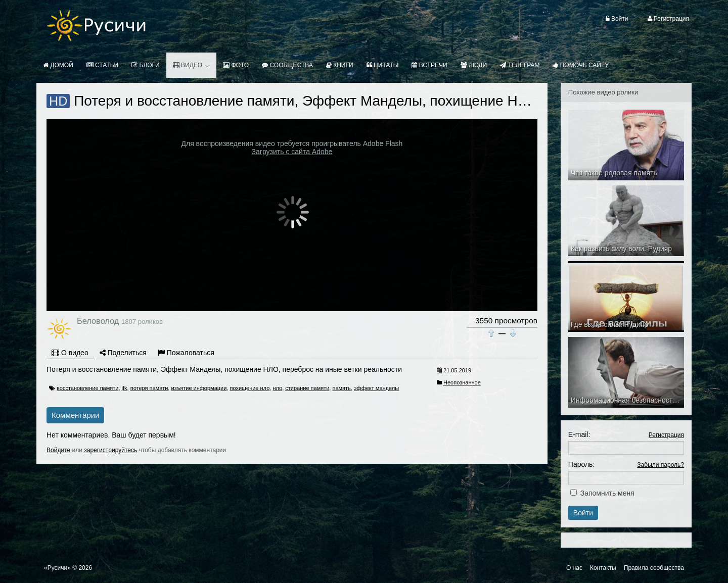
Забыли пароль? (661, 465)
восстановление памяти (87, 388)
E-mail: (579, 434)
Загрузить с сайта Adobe (292, 152)
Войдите (58, 450)
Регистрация (666, 435)
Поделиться (123, 353)
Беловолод (98, 321)
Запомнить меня (607, 493)
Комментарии (75, 415)
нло (277, 388)
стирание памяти (307, 388)
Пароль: (581, 464)
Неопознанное (462, 382)
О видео (70, 353)
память (341, 388)
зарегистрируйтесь (110, 450)
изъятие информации (199, 388)
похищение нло (250, 388)
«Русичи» (57, 568)
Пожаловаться (186, 353)
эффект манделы (376, 388)
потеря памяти (149, 388)
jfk (125, 388)
